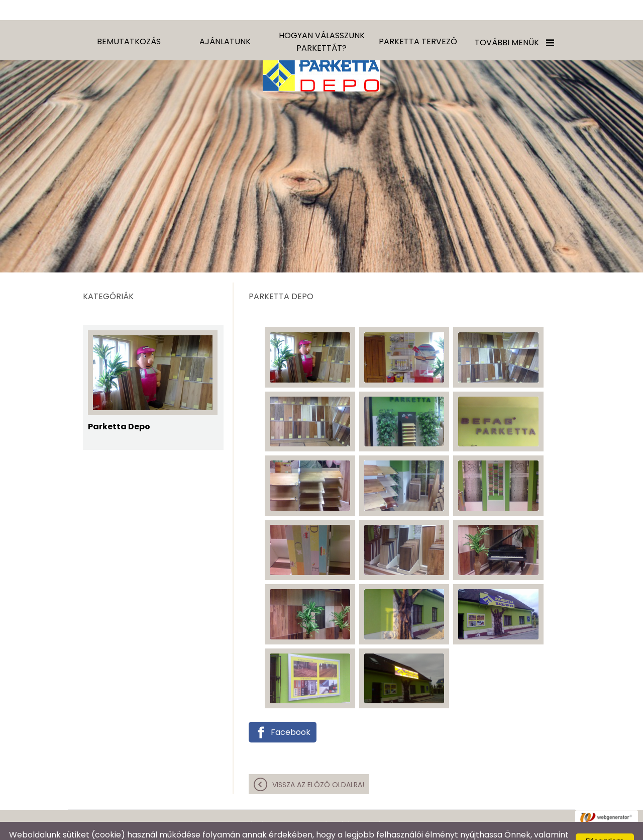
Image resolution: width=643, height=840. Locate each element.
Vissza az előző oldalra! (318, 765)
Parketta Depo (119, 407)
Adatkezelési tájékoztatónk (512, 827)
